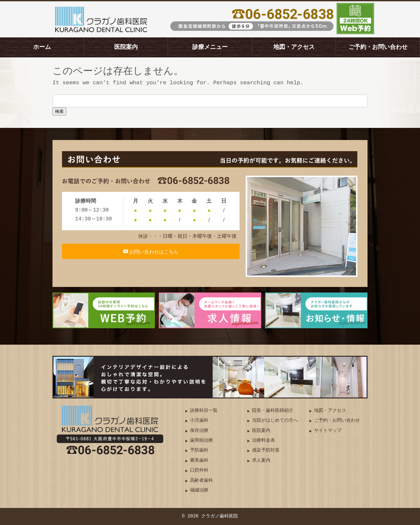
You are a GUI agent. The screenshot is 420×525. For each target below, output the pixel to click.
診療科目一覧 (204, 411)
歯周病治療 (201, 441)
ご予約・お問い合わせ (378, 47)
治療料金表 (263, 441)
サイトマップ (328, 431)
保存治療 (199, 431)
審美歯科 (199, 461)
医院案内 (126, 47)
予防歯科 (199, 450)
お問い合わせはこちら (154, 255)
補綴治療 (199, 490)
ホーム (42, 47)
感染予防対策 (266, 450)
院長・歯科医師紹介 (273, 411)
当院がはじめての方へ (275, 421)
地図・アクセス (294, 47)
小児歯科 (199, 421)
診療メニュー (210, 47)
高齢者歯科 (201, 481)
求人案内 (261, 461)
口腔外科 (199, 470)
